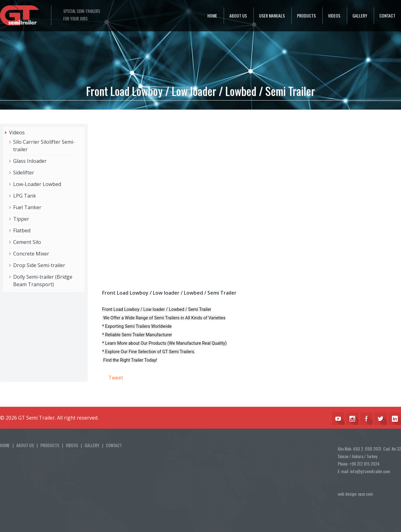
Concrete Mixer (31, 254)
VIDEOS (334, 15)
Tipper (21, 219)
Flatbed (22, 230)
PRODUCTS (306, 15)
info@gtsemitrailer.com (370, 471)
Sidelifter (24, 173)
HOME (212, 15)
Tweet (116, 378)
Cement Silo (27, 242)
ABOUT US (238, 15)
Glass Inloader (30, 161)
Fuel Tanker (27, 207)
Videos (17, 132)
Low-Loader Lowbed (37, 184)
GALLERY (360, 15)
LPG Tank (25, 196)
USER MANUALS (272, 15)
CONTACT (387, 15)
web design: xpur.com (355, 494)
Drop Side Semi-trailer (39, 265)
